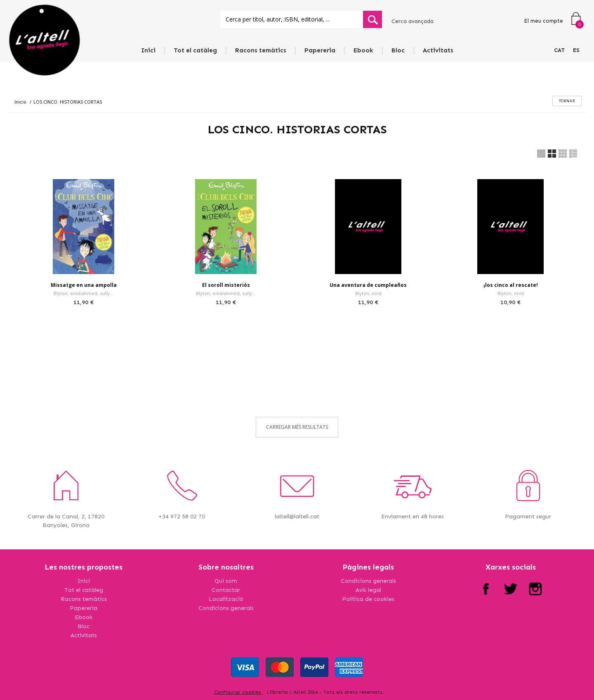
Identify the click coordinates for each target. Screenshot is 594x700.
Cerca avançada (412, 21)
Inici (148, 50)
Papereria (320, 50)
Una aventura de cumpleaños (368, 285)
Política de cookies (368, 599)
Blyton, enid (368, 293)
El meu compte (543, 21)
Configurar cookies (238, 692)
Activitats (438, 50)
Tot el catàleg (195, 50)
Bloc (398, 50)
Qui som (226, 581)
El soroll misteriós (226, 285)
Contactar (226, 590)
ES (576, 50)
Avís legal (368, 590)
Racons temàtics (261, 50)
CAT (559, 50)
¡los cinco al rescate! (511, 285)
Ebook (363, 50)
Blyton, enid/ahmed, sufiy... (84, 293)
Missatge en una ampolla (84, 285)
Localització (226, 599)
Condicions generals (226, 608)
